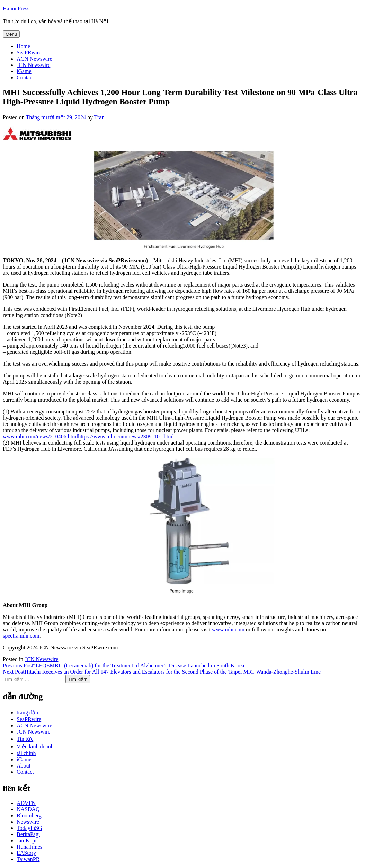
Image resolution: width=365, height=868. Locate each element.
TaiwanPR (28, 859)
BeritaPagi (28, 834)
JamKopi (27, 840)
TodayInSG (29, 828)
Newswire (28, 822)
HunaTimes (29, 847)
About (24, 766)
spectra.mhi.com (21, 636)
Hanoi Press (16, 8)
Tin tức (25, 739)
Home (23, 46)
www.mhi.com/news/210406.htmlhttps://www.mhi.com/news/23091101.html (88, 436)
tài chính (26, 753)
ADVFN (26, 803)
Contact (25, 77)
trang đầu (27, 713)
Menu (11, 34)
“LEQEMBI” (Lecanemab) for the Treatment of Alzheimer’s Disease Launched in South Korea (123, 665)
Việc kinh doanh (35, 747)
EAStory (26, 853)
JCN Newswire (33, 65)
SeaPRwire (29, 52)
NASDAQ (28, 809)
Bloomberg (29, 816)
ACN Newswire (34, 59)
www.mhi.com (228, 629)
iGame (24, 71)
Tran (99, 117)
